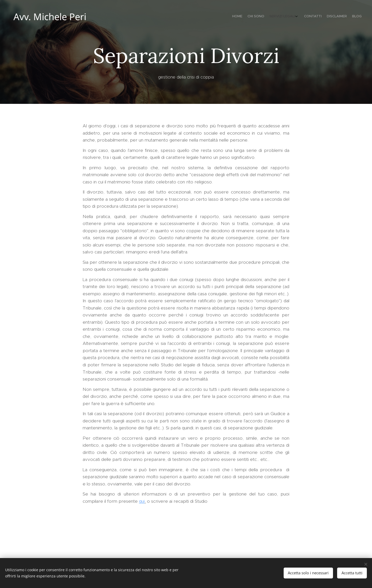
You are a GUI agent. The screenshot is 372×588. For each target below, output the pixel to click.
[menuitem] (333, 17)
